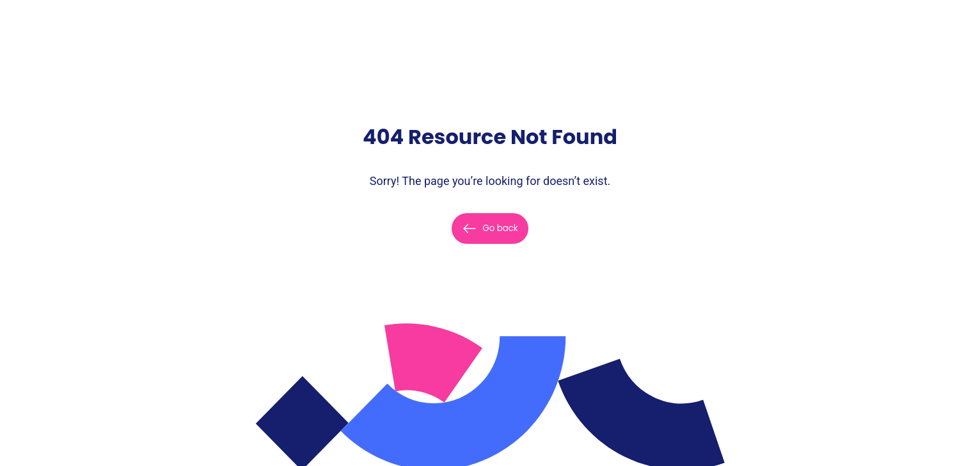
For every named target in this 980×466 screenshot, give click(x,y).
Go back (490, 229)
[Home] (490, 20)
